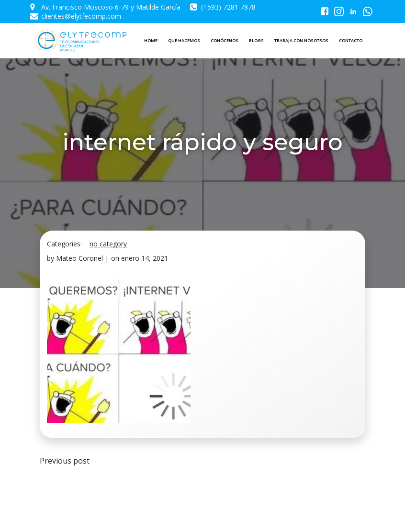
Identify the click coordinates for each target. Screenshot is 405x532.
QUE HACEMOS (184, 40)
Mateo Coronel (79, 258)
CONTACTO (351, 40)
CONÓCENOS (225, 40)
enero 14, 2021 (145, 258)
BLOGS (256, 40)
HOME (151, 40)
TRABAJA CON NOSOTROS (301, 40)
